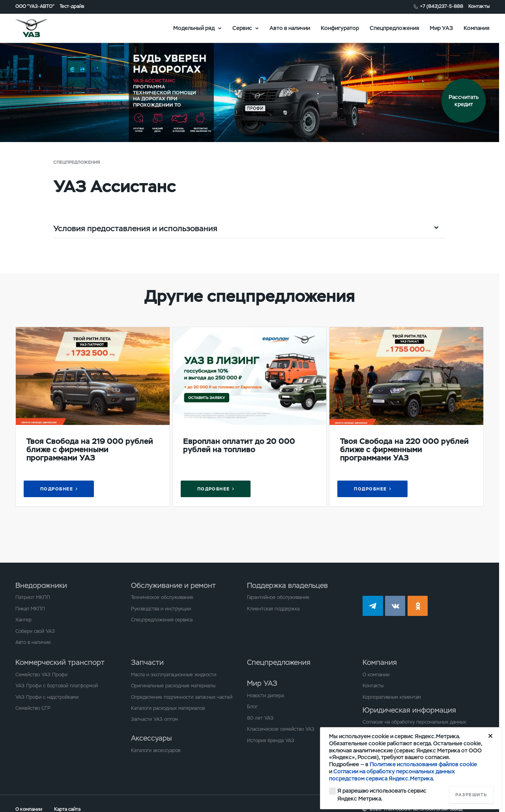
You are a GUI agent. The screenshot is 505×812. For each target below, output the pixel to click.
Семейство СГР (33, 708)
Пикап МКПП (30, 609)
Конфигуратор (340, 28)
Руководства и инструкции (161, 609)
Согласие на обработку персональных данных (414, 722)
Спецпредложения (395, 28)
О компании (376, 675)
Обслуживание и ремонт (173, 585)
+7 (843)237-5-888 (441, 7)
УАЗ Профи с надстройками (47, 697)
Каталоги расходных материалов (168, 708)
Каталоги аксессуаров (156, 750)
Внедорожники (41, 585)
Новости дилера (265, 696)
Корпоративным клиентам (392, 697)
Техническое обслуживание (162, 597)
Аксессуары (151, 738)
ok (418, 606)
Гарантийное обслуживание (278, 597)
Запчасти (147, 662)
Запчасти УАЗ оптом (154, 719)
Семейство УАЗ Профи (41, 675)
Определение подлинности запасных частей (182, 697)
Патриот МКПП (33, 597)
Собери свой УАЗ (35, 631)
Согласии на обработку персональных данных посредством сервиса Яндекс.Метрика (392, 775)
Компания (477, 28)
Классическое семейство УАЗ (281, 729)
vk (395, 606)
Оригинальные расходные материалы (173, 686)
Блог (252, 707)
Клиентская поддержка (273, 609)
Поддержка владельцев (287, 585)
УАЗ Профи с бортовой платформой (57, 686)
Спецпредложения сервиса (162, 620)
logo (40, 28)
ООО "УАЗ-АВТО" (35, 7)
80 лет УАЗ (260, 718)
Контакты (479, 7)
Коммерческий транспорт (60, 662)
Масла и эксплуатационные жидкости (174, 675)
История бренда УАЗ (271, 741)
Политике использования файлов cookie (423, 764)
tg (373, 606)
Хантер (23, 620)
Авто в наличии (290, 28)
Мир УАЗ (441, 28)
